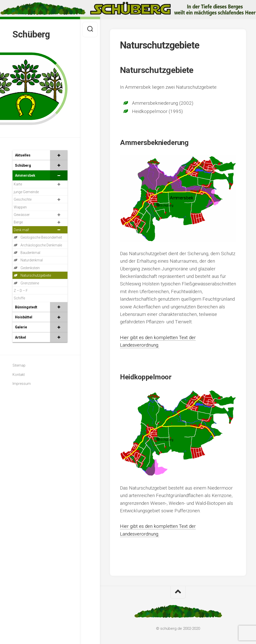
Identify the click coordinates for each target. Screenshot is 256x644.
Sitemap (19, 365)
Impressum (22, 384)
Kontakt (19, 375)
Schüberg (31, 34)
